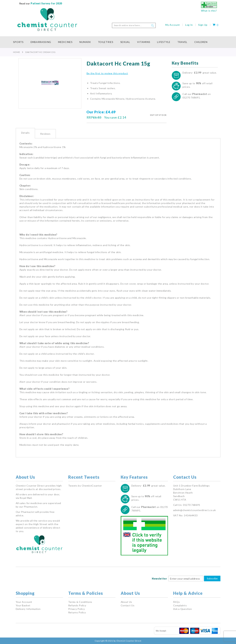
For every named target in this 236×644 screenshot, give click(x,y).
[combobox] (134, 25)
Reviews (45, 134)
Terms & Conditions (80, 602)
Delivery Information (28, 609)
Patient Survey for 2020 (46, 3)
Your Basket (23, 605)
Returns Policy (77, 612)
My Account (173, 25)
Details (25, 133)
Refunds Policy (77, 605)
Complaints (180, 605)
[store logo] (47, 20)
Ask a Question (183, 609)
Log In (189, 25)
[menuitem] (20, 42)
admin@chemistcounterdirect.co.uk (195, 510)
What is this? (209, 11)
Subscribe (212, 578)
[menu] (118, 42)
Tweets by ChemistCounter (85, 486)
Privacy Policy (77, 609)
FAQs (177, 602)
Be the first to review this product (107, 73)
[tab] (25, 133)
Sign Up (203, 25)
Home (17, 52)
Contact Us (128, 605)
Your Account (24, 602)
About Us (126, 602)
